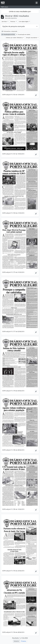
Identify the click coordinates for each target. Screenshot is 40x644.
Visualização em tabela (23, 34)
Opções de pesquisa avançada (13, 26)
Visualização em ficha (8, 34)
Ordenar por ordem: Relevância (14, 38)
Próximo (24, 641)
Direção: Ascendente (32, 38)
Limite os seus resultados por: (20, 11)
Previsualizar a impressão (9, 31)
